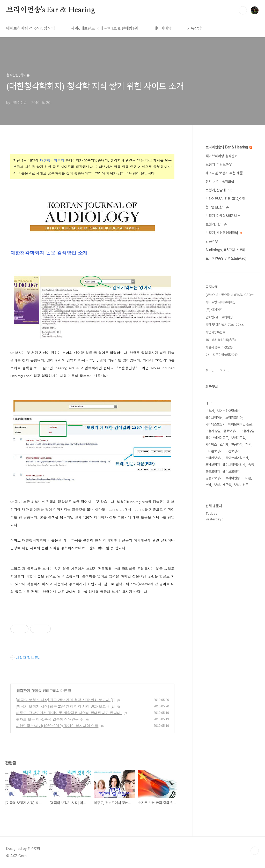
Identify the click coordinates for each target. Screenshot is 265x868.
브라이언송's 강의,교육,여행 (225, 199)
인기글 (225, 370)
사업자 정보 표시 (26, 657)
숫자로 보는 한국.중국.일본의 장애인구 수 (50, 719)
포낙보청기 (213, 465)
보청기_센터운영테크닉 (224, 233)
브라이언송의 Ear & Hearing (229, 147)
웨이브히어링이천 (228, 411)
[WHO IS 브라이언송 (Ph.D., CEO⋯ (230, 295)
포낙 (208, 485)
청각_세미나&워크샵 (220, 182)
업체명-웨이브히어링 (219, 317)
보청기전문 (241, 485)
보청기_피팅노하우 (219, 164)
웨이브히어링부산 (237, 458)
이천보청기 (233, 451)
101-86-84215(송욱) (221, 340)
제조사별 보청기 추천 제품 (224, 173)
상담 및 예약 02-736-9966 (225, 325)
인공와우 (212, 241)
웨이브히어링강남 (234, 465)
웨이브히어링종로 (217, 438)
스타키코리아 (234, 418)
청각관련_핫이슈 (29, 691)
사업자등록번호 (215, 332)
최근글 (210, 370)
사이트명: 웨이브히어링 (220, 302)
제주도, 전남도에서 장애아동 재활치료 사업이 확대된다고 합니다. (69, 713)
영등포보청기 (214, 478)
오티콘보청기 (214, 451)
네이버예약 (163, 28)
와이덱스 (211, 444)
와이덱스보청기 (215, 424)
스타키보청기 (214, 458)
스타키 (224, 444)
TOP (255, 851)
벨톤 (248, 444)
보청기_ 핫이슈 (216, 224)
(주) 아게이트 (214, 310)
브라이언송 (233, 478)
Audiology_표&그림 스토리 (225, 250)
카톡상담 (194, 28)
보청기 (210, 411)
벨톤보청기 (213, 471)
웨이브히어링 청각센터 (222, 156)
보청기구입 (238, 438)
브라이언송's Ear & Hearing (51, 10)
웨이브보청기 (231, 471)
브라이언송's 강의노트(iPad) (226, 258)
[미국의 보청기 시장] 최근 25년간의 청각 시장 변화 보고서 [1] (65, 700)
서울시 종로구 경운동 (219, 347)
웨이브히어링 (214, 418)
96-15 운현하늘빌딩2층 (222, 355)
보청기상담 (248, 431)
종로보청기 (230, 431)
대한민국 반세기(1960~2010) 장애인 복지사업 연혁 (57, 726)
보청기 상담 (213, 431)
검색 (243, 10)
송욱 (251, 465)
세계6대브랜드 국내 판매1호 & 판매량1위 (104, 28)
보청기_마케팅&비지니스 (223, 216)
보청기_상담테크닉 (219, 190)
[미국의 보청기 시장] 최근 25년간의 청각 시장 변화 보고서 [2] (65, 706)
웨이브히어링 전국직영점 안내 (31, 28)
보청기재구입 (223, 485)
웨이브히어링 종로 (240, 424)
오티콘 (247, 478)
